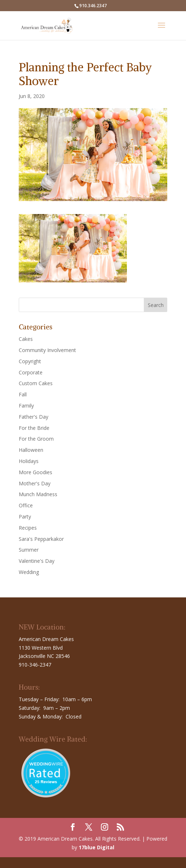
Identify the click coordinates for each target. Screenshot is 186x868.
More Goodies (36, 472)
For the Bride (34, 428)
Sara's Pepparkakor (41, 539)
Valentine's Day (37, 561)
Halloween (31, 450)
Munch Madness (38, 494)
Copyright (30, 361)
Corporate (31, 372)
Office (26, 505)
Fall (23, 394)
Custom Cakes (36, 383)
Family (26, 406)
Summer (29, 550)
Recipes (28, 528)
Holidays (29, 461)
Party (25, 517)
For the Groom (36, 439)
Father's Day (34, 417)
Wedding (29, 572)
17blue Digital (96, 847)
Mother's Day (35, 483)
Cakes (26, 339)
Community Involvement (47, 350)
